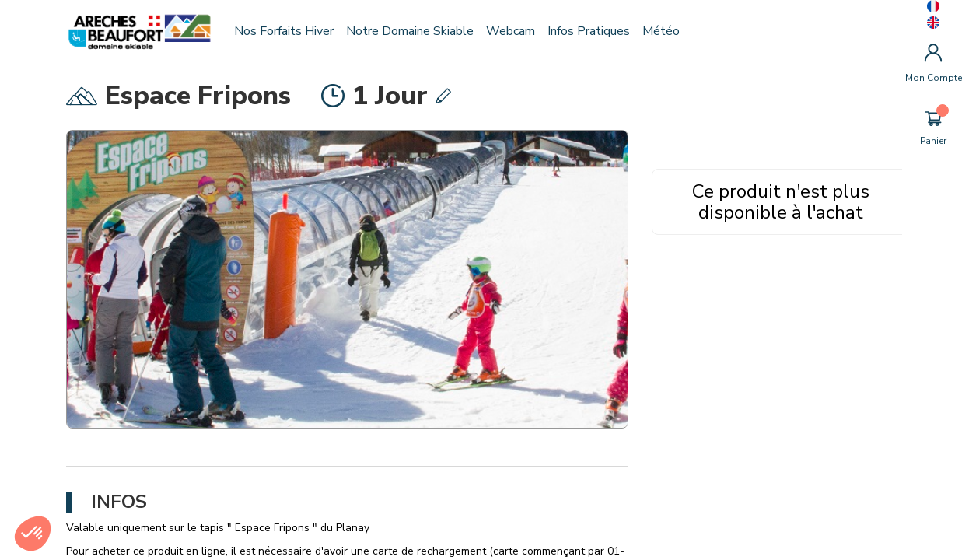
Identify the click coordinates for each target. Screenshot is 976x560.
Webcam (515, 31)
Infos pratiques (593, 31)
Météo (666, 31)
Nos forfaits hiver (289, 31)
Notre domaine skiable (415, 31)
